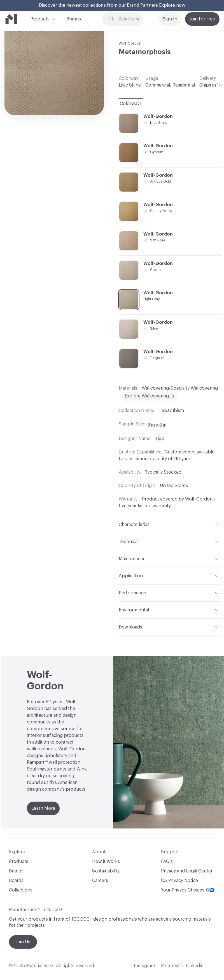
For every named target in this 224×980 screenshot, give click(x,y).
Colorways (131, 104)
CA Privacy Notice (179, 881)
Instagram (144, 966)
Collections (21, 890)
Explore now (172, 5)
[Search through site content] (130, 19)
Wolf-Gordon (130, 43)
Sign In (170, 19)
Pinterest (170, 966)
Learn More (43, 808)
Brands (74, 19)
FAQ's (167, 862)
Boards (16, 881)
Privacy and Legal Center (187, 871)
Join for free (202, 19)
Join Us (23, 942)
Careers (100, 881)
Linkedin (195, 966)
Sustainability (106, 871)
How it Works (106, 862)
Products (40, 18)
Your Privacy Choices (188, 890)
